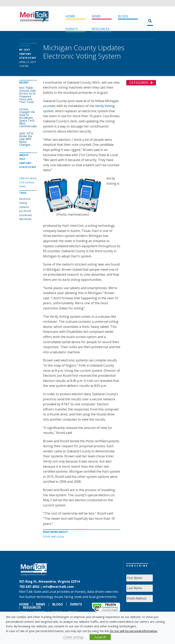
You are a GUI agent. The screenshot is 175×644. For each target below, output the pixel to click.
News (96, 16)
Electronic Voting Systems (25, 203)
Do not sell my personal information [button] (133, 631)
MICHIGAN (25, 219)
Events (72, 29)
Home (70, 16)
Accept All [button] (100, 637)
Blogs (123, 16)
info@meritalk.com (58, 587)
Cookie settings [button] (73, 637)
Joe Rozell (25, 211)
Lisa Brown (26, 215)
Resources (101, 29)
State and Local (54, 537)
